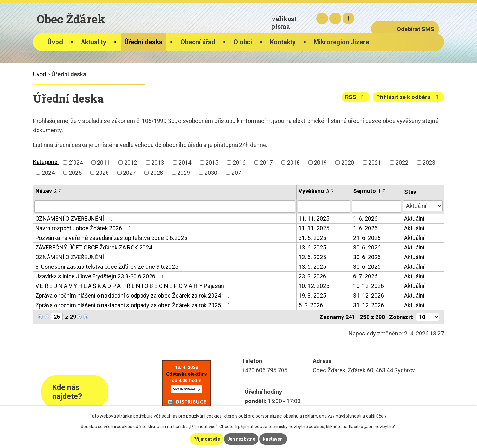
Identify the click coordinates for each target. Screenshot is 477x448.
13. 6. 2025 (312, 247)
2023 (429, 162)
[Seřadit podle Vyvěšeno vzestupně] (333, 189)
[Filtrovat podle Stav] (423, 206)
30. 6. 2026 (367, 247)
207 (236, 173)
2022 (402, 162)
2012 (131, 162)
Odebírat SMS (416, 29)
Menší (322, 18)
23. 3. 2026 (312, 276)
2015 (212, 162)
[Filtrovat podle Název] (165, 207)
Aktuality (94, 42)
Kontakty (283, 42)
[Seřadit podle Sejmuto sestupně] (384, 191)
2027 (129, 173)
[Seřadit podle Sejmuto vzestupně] (384, 189)
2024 (48, 173)
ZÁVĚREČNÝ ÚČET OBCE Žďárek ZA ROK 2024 (94, 247)
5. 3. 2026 (311, 305)
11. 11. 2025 (314, 219)
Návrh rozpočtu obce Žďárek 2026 (84, 228)
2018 (293, 162)
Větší (348, 18)
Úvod (55, 42)
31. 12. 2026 (369, 296)
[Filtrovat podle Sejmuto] (377, 207)
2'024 (76, 162)
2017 (266, 162)
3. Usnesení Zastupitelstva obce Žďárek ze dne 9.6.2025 (107, 267)
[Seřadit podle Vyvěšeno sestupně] (333, 191)
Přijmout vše (207, 439)
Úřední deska (143, 42)
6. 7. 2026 (365, 276)
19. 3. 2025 (312, 296)
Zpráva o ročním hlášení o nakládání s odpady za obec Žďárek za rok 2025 (134, 305)
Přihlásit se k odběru (408, 97)
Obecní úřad (198, 42)
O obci (243, 42)
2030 (211, 173)
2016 (239, 162)
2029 (184, 173)
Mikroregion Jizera (341, 42)
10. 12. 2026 (369, 286)
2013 (158, 162)
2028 (157, 173)
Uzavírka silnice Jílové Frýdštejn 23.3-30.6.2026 (101, 276)
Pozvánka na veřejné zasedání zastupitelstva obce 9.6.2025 (117, 238)
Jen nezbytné (241, 439)
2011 (103, 162)
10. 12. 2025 (314, 286)
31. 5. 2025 (312, 238)
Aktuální (414, 219)
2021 (375, 162)
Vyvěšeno (314, 191)
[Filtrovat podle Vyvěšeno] (324, 207)
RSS (356, 97)
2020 (348, 162)
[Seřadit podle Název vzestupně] (60, 189)
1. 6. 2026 (365, 219)
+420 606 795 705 (265, 370)
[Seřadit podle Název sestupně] (60, 191)
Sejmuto (367, 191)
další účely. (377, 416)
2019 (320, 162)
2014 (185, 162)
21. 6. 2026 (367, 238)
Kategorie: (46, 162)
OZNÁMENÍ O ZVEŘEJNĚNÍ (75, 219)
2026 (102, 173)
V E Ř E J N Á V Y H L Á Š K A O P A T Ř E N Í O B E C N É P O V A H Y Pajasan (135, 286)
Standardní (335, 18)
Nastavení (273, 439)
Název (46, 191)
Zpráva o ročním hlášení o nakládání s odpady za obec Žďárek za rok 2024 (134, 296)
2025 (75, 173)
